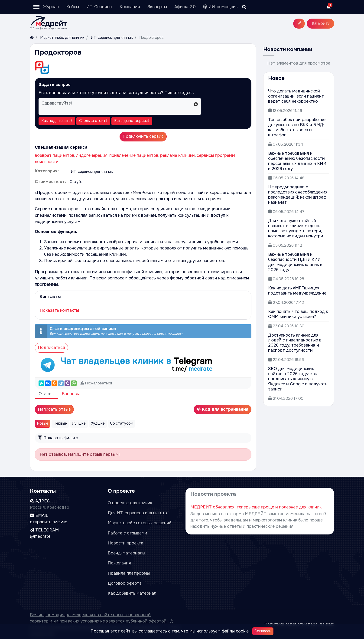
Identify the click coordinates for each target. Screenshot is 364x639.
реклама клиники (177, 155)
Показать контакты (59, 310)
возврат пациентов (55, 155)
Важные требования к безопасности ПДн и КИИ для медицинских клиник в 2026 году (295, 262)
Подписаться (51, 347)
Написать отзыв (54, 409)
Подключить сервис (143, 136)
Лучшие (79, 423)
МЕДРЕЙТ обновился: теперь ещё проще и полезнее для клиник (256, 507)
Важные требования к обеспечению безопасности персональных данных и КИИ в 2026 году (297, 161)
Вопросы (71, 394)
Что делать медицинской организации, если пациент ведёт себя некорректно (296, 96)
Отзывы (46, 394)
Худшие (98, 423)
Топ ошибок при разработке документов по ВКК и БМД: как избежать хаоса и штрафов (297, 127)
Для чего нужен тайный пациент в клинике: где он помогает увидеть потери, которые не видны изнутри (296, 228)
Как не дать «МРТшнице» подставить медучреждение (297, 291)
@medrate (40, 536)
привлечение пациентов (134, 155)
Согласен (263, 631)
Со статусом (122, 423)
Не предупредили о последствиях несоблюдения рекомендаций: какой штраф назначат (298, 195)
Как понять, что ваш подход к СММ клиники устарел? (298, 314)
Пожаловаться (98, 383)
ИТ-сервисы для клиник (92, 172)
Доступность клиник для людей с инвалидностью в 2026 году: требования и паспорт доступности (295, 343)
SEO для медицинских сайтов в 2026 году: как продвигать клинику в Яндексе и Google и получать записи (298, 379)
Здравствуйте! (115, 106)
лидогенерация (92, 155)
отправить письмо (49, 522)
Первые (60, 423)
